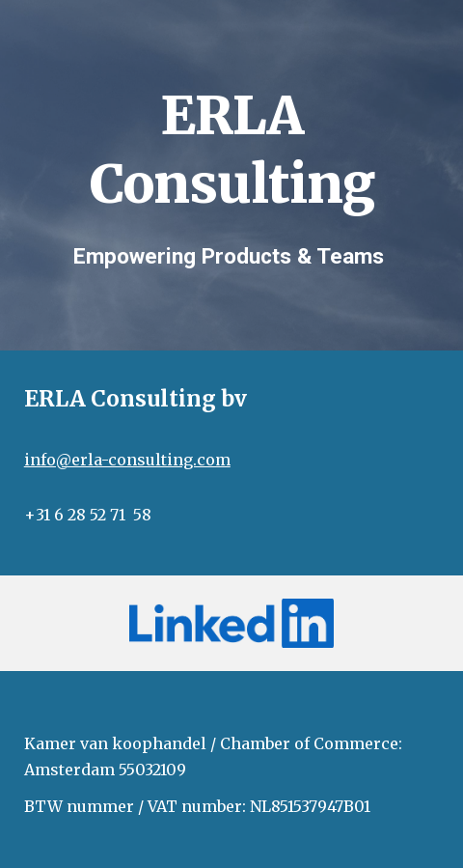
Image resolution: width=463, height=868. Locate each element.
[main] (232, 143)
